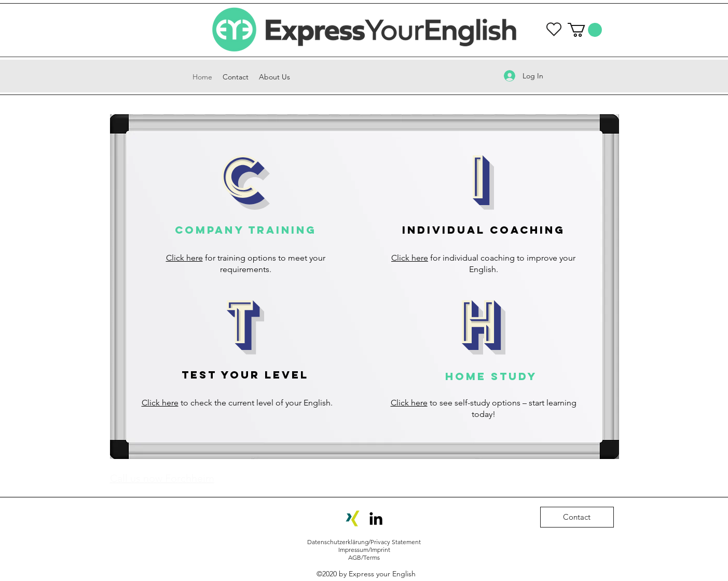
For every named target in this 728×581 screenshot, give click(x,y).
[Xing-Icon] (353, 518)
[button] (585, 30)
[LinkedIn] (376, 518)
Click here (184, 258)
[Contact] (577, 517)
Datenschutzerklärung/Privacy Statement (364, 542)
